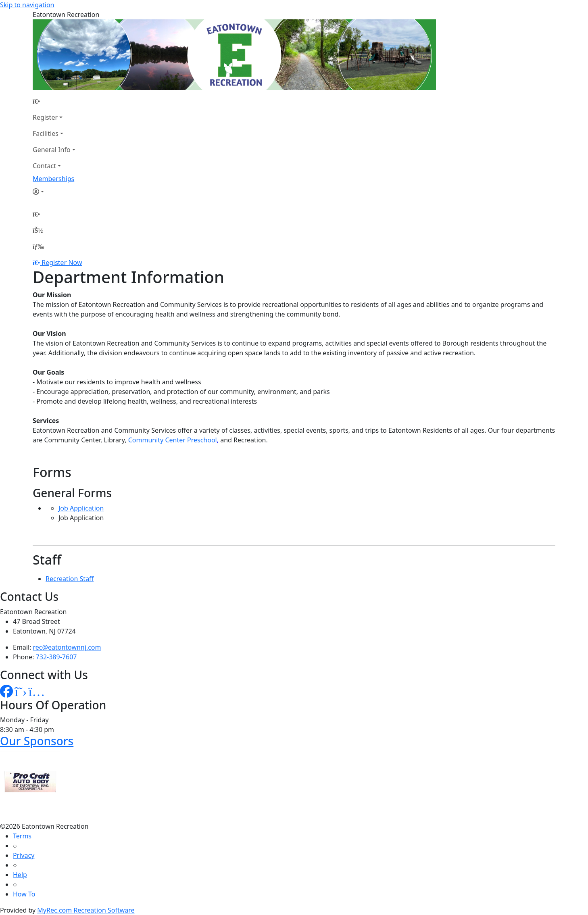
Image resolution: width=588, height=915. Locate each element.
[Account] (54, 192)
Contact (44, 166)
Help (20, 875)
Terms (22, 836)
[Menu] (38, 246)
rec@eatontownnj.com (67, 647)
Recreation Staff (70, 579)
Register (45, 117)
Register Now (62, 263)
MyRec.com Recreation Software (86, 910)
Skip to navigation (27, 5)
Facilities (46, 133)
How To (24, 894)
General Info (52, 150)
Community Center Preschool (173, 440)
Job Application (81, 508)
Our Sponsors (37, 741)
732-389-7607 (56, 657)
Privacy (24, 855)
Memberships (53, 179)
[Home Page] (54, 101)
